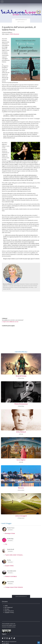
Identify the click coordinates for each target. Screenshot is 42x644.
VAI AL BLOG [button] (10, 530)
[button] (3, 638)
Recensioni (16, 34)
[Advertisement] (21, 305)
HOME (11, 34)
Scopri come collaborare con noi (11, 322)
